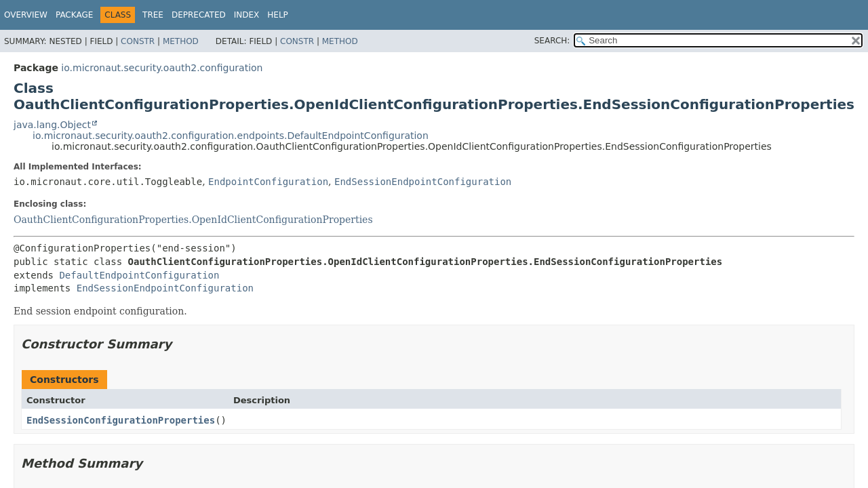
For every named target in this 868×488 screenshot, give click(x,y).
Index (247, 15)
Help (278, 15)
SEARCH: (552, 41)
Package (74, 15)
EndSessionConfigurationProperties (121, 420)
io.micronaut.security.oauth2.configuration (162, 68)
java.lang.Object (52, 125)
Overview (26, 15)
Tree (153, 15)
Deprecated (199, 15)
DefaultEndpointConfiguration (139, 275)
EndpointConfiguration (268, 182)
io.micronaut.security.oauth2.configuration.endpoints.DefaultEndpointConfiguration (231, 136)
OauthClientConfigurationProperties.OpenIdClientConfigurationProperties (193, 220)
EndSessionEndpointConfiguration (423, 182)
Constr (138, 41)
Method (181, 41)
